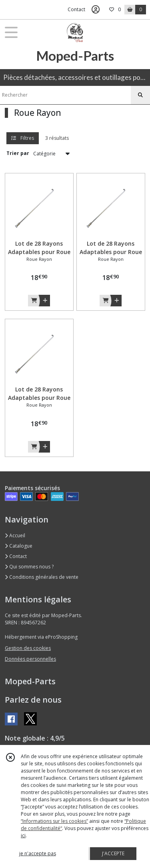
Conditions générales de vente (42, 577)
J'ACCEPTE (113, 853)
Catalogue (19, 546)
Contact (76, 9)
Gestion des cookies (28, 648)
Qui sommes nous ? (29, 567)
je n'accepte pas (38, 853)
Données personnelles (30, 659)
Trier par (18, 153)
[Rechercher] (140, 95)
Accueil (15, 535)
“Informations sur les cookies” (54, 821)
